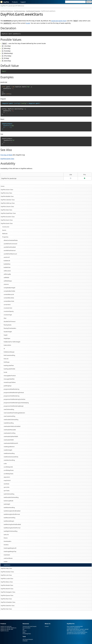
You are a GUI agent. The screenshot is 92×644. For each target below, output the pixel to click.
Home (3, 185)
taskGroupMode (8, 499)
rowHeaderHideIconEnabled (12, 425)
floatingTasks (8, 323)
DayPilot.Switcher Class (8, 604)
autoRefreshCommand (10, 242)
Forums (24, 629)
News (24, 631)
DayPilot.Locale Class (7, 577)
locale (5, 371)
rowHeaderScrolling (9, 432)
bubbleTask (7, 266)
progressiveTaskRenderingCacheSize (14, 398)
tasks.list (6, 533)
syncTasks (7, 489)
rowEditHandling (9, 421)
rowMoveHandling (9, 452)
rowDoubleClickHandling (11, 418)
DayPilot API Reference (7, 11)
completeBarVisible (9, 290)
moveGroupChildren (10, 381)
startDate (6, 482)
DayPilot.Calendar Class (8, 198)
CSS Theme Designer (28, 638)
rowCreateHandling (9, 415)
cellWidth (6, 276)
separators (7, 476)
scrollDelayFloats (9, 469)
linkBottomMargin (9, 350)
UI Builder (25, 639)
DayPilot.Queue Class (7, 594)
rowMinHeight (8, 449)
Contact (47, 625)
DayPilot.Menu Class (7, 580)
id (4, 347)
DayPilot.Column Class (7, 205)
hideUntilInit (7, 344)
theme (6, 536)
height (6, 334)
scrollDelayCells (8, 465)
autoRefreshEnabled (10, 246)
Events (4, 229)
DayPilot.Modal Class (7, 584)
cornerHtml (7, 303)
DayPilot (5, 2)
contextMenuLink (9, 293)
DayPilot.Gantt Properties (33, 11)
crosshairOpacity (9, 310)
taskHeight (7, 503)
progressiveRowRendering (11, 388)
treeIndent (7, 553)
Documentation (26, 626)
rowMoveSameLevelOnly (11, 455)
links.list (6, 357)
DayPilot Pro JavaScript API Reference (12, 6)
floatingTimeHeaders (10, 327)
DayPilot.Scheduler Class (8, 601)
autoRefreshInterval (10, 249)
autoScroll (7, 256)
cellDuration (7, 269)
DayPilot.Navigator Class (8, 591)
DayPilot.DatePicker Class (8, 212)
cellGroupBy (7, 273)
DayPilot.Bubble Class (7, 195)
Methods (5, 232)
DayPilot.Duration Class (8, 215)
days (5, 317)
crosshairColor (8, 306)
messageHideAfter (9, 378)
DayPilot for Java (5, 629)
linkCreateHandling (9, 354)
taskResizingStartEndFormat (12, 526)
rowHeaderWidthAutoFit (11, 442)
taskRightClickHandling (11, 530)
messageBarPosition (10, 374)
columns (6, 283)
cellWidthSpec (8, 279)
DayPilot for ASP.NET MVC (7, 628)
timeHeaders (8, 540)
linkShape (7, 361)
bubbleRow (7, 263)
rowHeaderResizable (10, 428)
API (23, 628)
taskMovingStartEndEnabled (12, 509)
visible (6, 560)
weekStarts (7, 564)
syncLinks (7, 486)
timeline (6, 543)
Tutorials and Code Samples (29, 625)
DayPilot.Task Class (6, 607)
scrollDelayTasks (8, 472)
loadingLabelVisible (9, 367)
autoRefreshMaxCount (10, 252)
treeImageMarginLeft (10, 547)
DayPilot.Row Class (6, 597)
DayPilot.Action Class (7, 188)
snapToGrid (7, 479)
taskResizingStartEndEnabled (12, 523)
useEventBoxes (8, 557)
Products (15, 2)
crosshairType (8, 313)
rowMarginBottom (9, 445)
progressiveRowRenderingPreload (14, 391)
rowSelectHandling (9, 459)
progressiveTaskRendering (11, 394)
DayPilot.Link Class (6, 574)
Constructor (6, 225)
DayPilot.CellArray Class (8, 202)
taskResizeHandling (9, 516)
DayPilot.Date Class (6, 208)
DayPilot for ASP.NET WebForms (8, 626)
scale (5, 462)
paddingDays (8, 384)
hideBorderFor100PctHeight (12, 340)
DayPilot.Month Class (7, 587)
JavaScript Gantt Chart (59, 21)
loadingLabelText (9, 364)
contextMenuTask (9, 300)
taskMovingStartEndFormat (12, 513)
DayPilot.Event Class (7, 219)
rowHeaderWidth (9, 438)
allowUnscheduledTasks (11, 239)
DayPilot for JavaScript (9, 177)
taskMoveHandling (9, 506)
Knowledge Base (27, 632)
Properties (5, 235)
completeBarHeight (9, 286)
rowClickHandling (9, 408)
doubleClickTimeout (10, 320)
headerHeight (8, 330)
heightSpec (7, 337)
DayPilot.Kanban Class (7, 570)
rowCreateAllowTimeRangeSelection (14, 411)
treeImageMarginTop (10, 550)
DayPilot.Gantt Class (7, 222)
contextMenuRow (9, 296)
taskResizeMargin (9, 520)
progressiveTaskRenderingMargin (14, 405)
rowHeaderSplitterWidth (11, 435)
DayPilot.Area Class (6, 192)
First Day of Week (6, 153)
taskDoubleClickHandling (11, 496)
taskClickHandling (9, 492)
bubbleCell (7, 259)
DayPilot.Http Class (6, 567)
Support (23, 2)
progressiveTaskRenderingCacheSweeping (16, 401)
